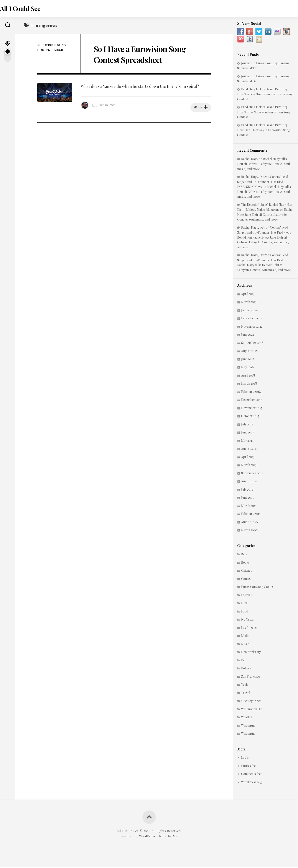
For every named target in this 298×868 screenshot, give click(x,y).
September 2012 (252, 474)
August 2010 (249, 523)
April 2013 (248, 458)
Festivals (247, 596)
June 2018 (248, 360)
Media (245, 637)
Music (59, 51)
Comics (246, 580)
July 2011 (247, 490)
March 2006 (249, 531)
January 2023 (250, 311)
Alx (175, 837)
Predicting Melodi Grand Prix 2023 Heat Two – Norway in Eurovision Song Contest (264, 113)
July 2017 (247, 425)
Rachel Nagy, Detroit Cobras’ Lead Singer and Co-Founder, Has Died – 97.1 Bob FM (264, 233)
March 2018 (249, 384)
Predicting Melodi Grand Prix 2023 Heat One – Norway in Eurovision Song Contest (264, 131)
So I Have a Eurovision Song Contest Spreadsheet (139, 60)
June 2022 (247, 336)
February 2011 (251, 515)
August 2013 (249, 450)
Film (244, 604)
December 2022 (251, 319)
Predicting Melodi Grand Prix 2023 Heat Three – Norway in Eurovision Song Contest (265, 95)
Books (245, 563)
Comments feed (252, 775)
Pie (243, 661)
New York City (251, 653)
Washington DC (252, 710)
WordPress (147, 837)
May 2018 (247, 368)
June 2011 (247, 499)
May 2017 (247, 441)
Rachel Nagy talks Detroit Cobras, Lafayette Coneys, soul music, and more (263, 165)
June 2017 (247, 433)
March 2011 (249, 507)
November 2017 (252, 409)
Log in (245, 759)
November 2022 (252, 327)
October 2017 (250, 417)
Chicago (247, 572)
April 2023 (248, 295)
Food (245, 612)
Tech (244, 686)
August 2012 (249, 482)
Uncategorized (251, 702)
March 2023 (249, 303)
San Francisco (251, 677)
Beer (244, 555)
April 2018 (248, 376)
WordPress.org (252, 783)
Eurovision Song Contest (258, 588)
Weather (247, 718)
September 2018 (252, 344)
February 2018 (251, 393)
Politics (246, 669)
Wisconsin (248, 726)
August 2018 (249, 352)
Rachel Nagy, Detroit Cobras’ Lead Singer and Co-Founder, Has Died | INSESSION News (263, 183)
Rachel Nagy (250, 160)
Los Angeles (249, 628)
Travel (246, 694)
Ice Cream (248, 620)
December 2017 (251, 401)
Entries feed (249, 767)
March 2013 (249, 466)
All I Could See (29, 9)
